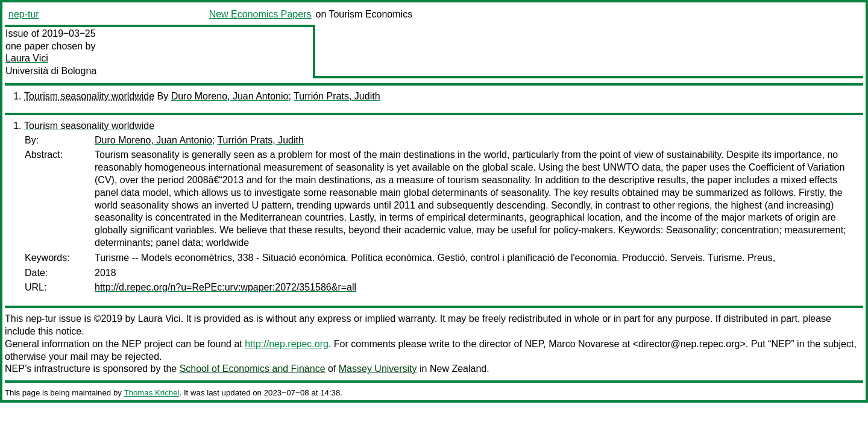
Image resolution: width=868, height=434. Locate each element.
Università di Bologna (51, 71)
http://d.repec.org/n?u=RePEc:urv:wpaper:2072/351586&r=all (225, 287)
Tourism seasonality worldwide (89, 96)
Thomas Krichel (151, 393)
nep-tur (24, 14)
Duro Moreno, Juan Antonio (230, 96)
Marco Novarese (584, 344)
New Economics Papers (260, 14)
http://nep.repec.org (287, 344)
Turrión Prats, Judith (337, 96)
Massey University (378, 369)
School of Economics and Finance (253, 369)
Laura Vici (27, 58)
